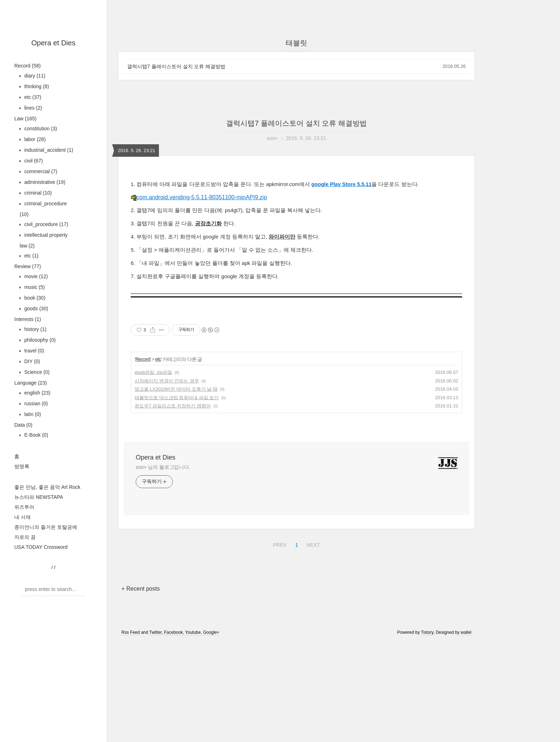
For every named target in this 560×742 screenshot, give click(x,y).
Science (36, 372)
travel (33, 351)
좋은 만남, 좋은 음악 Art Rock (47, 487)
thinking (36, 86)
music (34, 287)
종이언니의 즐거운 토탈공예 (46, 527)
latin (32, 414)
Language (31, 383)
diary (34, 76)
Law (25, 119)
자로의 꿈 (25, 537)
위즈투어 (24, 507)
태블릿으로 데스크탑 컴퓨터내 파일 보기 (177, 398)
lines (32, 108)
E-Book (36, 435)
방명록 (22, 466)
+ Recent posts (141, 589)
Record (27, 66)
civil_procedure (46, 224)
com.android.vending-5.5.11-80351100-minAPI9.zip (199, 197)
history (35, 329)
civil (33, 161)
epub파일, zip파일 (153, 372)
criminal (37, 193)
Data (23, 425)
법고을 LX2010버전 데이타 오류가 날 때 (176, 389)
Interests (28, 319)
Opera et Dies (53, 43)
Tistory (427, 632)
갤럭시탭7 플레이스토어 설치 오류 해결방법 (176, 66)
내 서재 (22, 517)
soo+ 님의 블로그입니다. (163, 467)
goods (36, 309)
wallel (466, 632)
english (37, 393)
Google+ (211, 632)
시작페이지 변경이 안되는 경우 (167, 381)
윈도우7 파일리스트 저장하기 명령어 (173, 406)
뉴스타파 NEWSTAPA (39, 497)
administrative (44, 182)
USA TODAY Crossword (41, 547)
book (34, 298)
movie (35, 276)
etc (32, 97)
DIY (31, 361)
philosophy (39, 340)
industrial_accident (48, 150)
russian (35, 403)
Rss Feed (131, 632)
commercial (40, 171)
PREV (279, 544)
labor (34, 139)
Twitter (156, 632)
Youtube (193, 632)
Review (28, 266)
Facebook (173, 632)
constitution (40, 129)
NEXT (312, 544)
